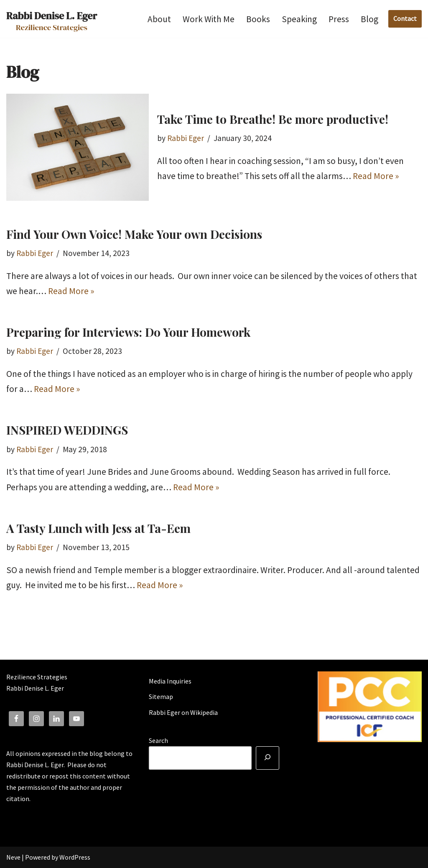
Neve (13, 857)
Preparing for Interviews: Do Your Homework (128, 332)
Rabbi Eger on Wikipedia (183, 712)
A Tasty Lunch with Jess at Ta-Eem (98, 528)
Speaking (299, 19)
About (159, 19)
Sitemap (161, 696)
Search (158, 740)
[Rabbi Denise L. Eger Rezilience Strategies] (52, 19)
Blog (369, 19)
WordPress (75, 857)
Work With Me (209, 19)
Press (339, 19)
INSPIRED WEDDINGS (67, 430)
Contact (405, 18)
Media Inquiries (170, 681)
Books (258, 19)
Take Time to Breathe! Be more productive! (273, 119)
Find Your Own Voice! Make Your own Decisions (134, 234)
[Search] (267, 758)
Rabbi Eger (186, 138)
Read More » (376, 176)
